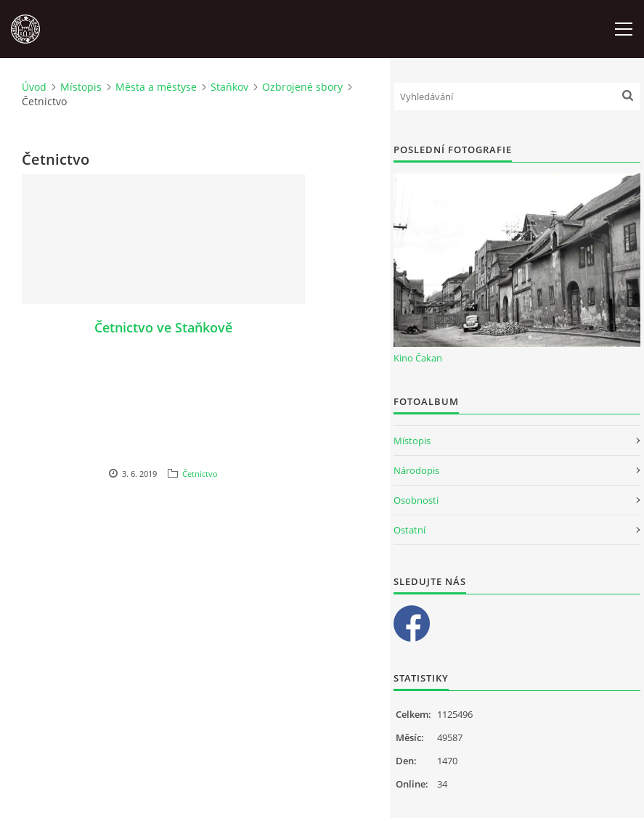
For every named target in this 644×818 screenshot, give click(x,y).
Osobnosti (416, 500)
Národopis (416, 470)
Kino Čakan (418, 358)
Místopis (81, 87)
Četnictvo (200, 474)
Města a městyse (156, 87)
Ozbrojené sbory (302, 87)
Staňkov (229, 87)
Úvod (34, 87)
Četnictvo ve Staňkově (163, 327)
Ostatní (409, 530)
